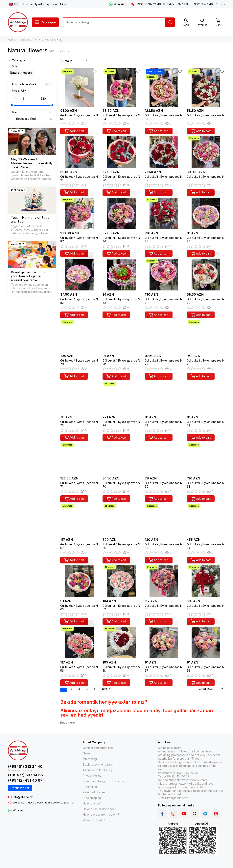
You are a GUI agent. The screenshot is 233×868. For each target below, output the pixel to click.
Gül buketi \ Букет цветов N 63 (79, 607)
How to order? (92, 803)
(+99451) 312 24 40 (146, 4)
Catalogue (25, 40)
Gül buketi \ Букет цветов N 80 (206, 301)
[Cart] (218, 23)
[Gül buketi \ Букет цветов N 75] (79, 394)
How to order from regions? (101, 814)
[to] (46, 98)
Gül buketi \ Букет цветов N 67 (79, 546)
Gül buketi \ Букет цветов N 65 (163, 546)
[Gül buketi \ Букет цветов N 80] (206, 271)
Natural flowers (21, 73)
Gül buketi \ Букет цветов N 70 (121, 485)
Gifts (38, 40)
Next (105, 689)
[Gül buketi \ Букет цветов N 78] (122, 333)
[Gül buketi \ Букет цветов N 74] (122, 394)
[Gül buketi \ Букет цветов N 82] (122, 271)
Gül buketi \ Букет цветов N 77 (163, 362)
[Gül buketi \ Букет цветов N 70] (122, 455)
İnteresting (90, 759)
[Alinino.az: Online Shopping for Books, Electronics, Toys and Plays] (18, 22)
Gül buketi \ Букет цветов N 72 (206, 424)
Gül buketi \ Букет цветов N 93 (163, 117)
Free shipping (92, 798)
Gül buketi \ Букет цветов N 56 (206, 669)
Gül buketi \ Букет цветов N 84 (206, 240)
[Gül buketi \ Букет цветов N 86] (122, 210)
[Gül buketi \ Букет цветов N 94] (122, 87)
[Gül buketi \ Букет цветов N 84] (206, 210)
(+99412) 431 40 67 (204, 4)
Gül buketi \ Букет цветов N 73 (163, 424)
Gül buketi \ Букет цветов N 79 (79, 362)
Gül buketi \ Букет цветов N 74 (121, 424)
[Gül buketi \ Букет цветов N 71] (79, 455)
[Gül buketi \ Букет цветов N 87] (79, 210)
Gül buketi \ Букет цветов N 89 (163, 178)
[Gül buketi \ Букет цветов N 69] (164, 455)
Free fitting (90, 787)
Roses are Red (34, 119)
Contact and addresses (98, 748)
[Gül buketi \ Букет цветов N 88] (206, 149)
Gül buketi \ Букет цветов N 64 (206, 546)
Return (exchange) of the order (104, 781)
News (87, 753)
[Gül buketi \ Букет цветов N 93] (164, 87)
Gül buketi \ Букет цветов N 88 (206, 178)
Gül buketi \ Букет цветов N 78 (121, 362)
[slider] (12, 105)
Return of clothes (94, 792)
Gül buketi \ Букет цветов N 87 (79, 240)
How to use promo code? (100, 809)
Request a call (20, 788)
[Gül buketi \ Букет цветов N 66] (122, 516)
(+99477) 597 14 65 (176, 4)
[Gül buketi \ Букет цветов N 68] (206, 455)
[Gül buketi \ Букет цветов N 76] (206, 333)
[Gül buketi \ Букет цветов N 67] (79, 516)
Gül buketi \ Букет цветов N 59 (79, 669)
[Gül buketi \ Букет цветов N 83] (79, 271)
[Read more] (68, 723)
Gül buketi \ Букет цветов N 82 (121, 301)
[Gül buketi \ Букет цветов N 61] (164, 578)
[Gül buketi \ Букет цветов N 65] (164, 516)
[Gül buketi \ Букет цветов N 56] (206, 639)
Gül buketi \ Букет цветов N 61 (163, 607)
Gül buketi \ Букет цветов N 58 (121, 669)
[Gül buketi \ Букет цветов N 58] (122, 639)
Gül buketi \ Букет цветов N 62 (121, 607)
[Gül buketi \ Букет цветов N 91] (79, 149)
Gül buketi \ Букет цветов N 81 (163, 301)
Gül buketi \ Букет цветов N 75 (79, 424)
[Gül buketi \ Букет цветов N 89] (164, 149)
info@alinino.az (23, 797)
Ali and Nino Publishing (98, 770)
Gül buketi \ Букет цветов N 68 (206, 485)
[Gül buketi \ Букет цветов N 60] (206, 578)
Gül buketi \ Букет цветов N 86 (121, 240)
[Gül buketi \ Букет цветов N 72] (206, 394)
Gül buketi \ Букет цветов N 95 (79, 117)
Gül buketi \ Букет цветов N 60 (206, 607)
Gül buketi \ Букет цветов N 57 (163, 669)
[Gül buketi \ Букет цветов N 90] (122, 149)
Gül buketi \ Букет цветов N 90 (121, 178)
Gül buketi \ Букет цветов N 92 (206, 117)
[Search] (170, 22)
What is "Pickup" (94, 820)
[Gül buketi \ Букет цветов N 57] (164, 639)
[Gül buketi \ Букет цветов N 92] (206, 87)
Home (12, 40)
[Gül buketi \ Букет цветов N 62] (122, 578)
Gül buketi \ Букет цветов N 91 (79, 178)
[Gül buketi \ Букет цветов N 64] (206, 516)
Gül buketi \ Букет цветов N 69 (163, 485)
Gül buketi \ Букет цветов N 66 (121, 546)
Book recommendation (98, 764)
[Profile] (186, 23)
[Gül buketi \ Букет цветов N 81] (164, 271)
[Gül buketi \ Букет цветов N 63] (79, 578)
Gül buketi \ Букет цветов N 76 (206, 362)
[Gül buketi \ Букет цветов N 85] (164, 210)
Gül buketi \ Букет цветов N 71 (79, 485)
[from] (26, 98)
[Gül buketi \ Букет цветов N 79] (79, 333)
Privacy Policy (92, 776)
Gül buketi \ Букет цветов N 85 (163, 240)
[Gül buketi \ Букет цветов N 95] (79, 87)
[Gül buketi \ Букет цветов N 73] (164, 394)
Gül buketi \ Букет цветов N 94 (121, 117)
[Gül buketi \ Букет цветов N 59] (79, 639)
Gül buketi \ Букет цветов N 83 (79, 301)
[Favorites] (202, 23)
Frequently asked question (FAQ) (45, 4)
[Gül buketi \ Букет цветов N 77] (164, 333)
